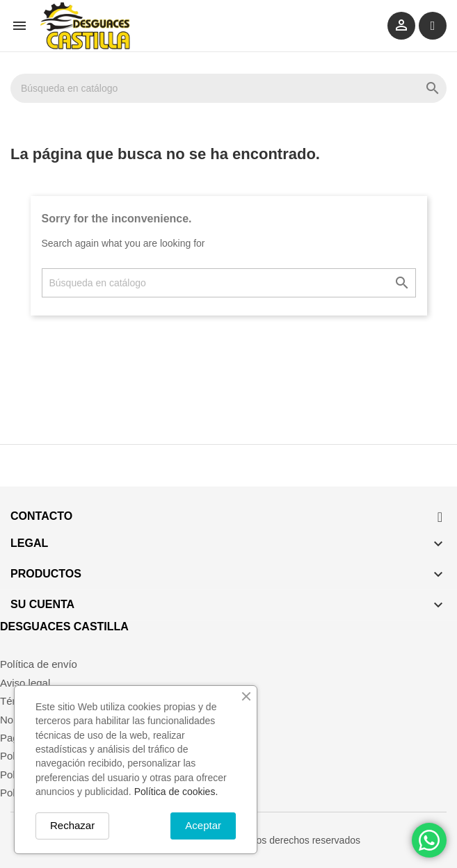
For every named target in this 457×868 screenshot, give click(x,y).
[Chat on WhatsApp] (429, 840)
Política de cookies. (176, 792)
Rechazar (72, 825)
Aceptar (203, 825)
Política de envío (39, 664)
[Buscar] (228, 88)
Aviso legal (25, 683)
